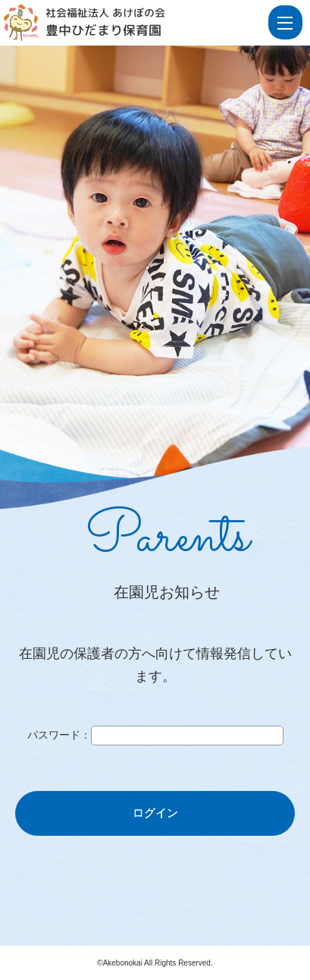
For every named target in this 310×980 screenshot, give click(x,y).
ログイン (155, 813)
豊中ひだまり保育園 (103, 30)
